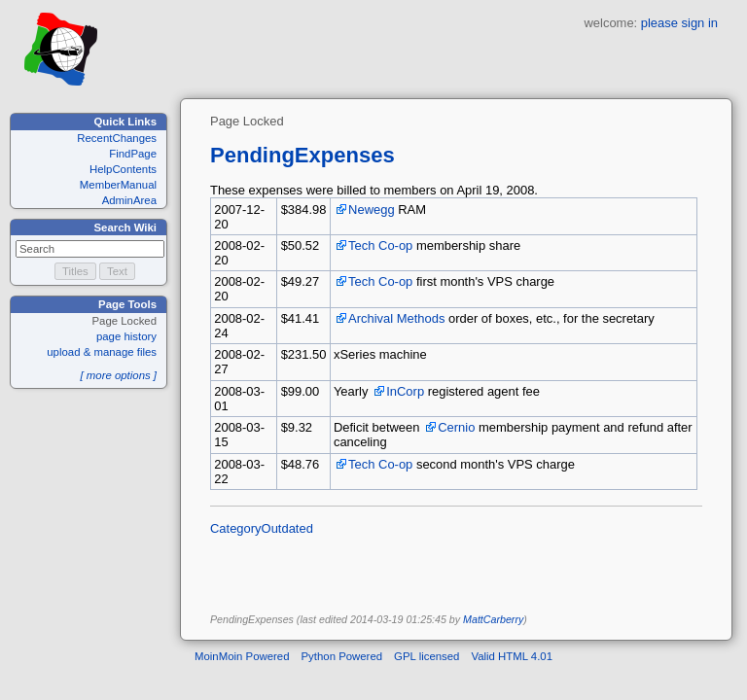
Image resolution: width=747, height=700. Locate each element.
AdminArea (129, 200)
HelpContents (123, 169)
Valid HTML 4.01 (512, 656)
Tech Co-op (380, 245)
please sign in (679, 23)
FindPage (133, 154)
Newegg (372, 210)
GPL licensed (427, 656)
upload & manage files (102, 352)
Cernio (456, 427)
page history (126, 336)
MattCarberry (493, 619)
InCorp (405, 391)
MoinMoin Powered (242, 656)
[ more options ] (118, 375)
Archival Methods (396, 318)
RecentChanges (117, 138)
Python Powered (342, 656)
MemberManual (118, 185)
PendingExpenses (302, 155)
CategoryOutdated (262, 528)
